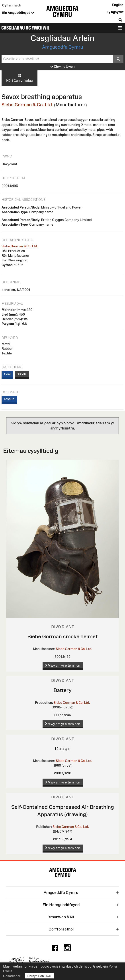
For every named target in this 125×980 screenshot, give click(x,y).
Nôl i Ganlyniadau (20, 78)
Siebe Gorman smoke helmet (63, 636)
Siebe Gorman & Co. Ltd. (27, 105)
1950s (22, 374)
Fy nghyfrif (115, 12)
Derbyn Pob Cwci (39, 976)
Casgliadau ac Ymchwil (25, 28)
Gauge (63, 748)
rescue (9, 399)
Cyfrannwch (12, 5)
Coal (7, 374)
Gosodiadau (12, 976)
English (118, 5)
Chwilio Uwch (62, 67)
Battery (62, 690)
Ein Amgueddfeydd (18, 13)
